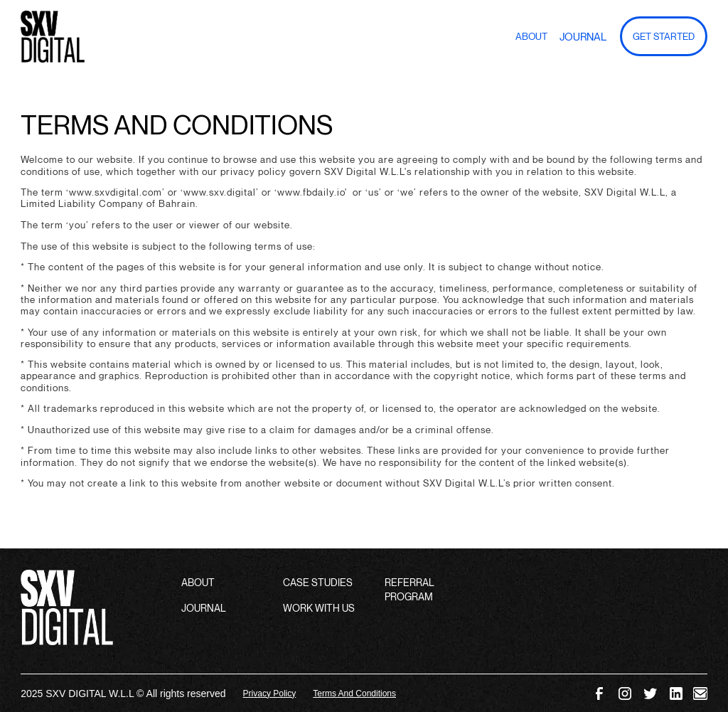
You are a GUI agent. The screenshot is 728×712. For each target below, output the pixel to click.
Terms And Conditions (354, 694)
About (531, 37)
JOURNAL (204, 608)
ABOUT (198, 582)
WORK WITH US (319, 608)
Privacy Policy (270, 694)
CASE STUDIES (318, 582)
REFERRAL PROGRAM (409, 589)
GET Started (664, 36)
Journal (583, 37)
